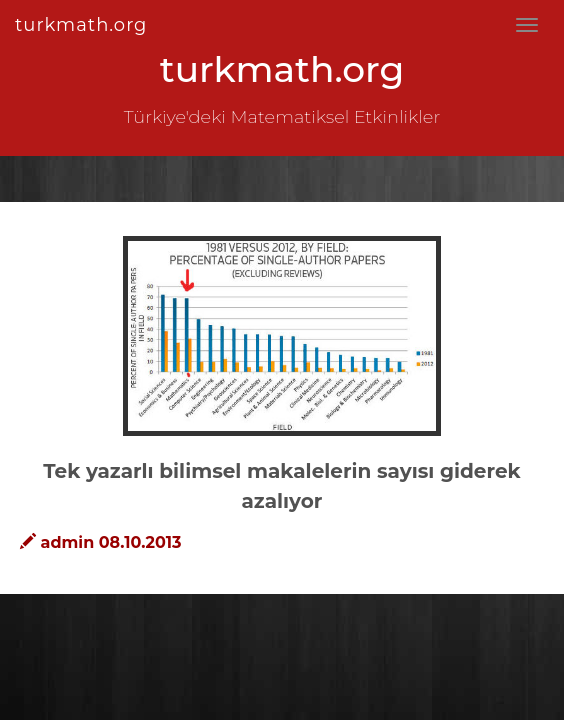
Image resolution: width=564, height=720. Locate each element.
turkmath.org (81, 25)
